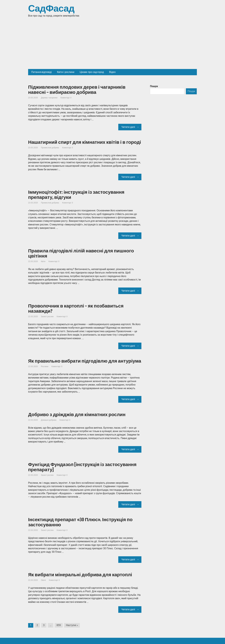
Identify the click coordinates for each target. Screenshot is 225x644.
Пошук (154, 86)
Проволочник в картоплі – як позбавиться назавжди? (76, 308)
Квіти (43, 261)
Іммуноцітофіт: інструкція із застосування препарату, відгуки (76, 195)
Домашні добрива (49, 420)
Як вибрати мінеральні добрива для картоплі (80, 575)
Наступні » (72, 625)
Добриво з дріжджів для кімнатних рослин (77, 415)
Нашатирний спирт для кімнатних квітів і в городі (85, 142)
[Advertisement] (112, 46)
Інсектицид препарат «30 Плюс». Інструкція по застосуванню (80, 522)
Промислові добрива (50, 148)
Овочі (43, 580)
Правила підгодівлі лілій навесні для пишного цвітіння (81, 253)
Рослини (45, 366)
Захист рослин (47, 317)
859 (59, 625)
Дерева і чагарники (49, 98)
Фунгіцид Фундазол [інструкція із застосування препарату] (82, 467)
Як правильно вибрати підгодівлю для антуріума (85, 361)
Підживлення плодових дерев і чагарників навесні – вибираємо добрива (77, 90)
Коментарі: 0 (66, 98)
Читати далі (128, 127)
